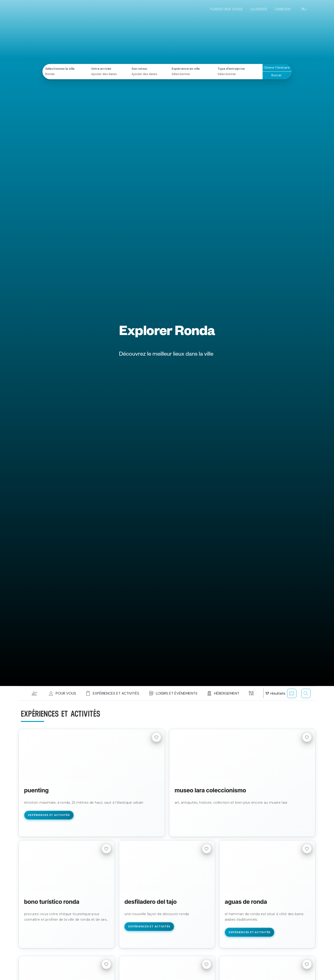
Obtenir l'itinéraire (277, 68)
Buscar (276, 75)
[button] (34, 693)
